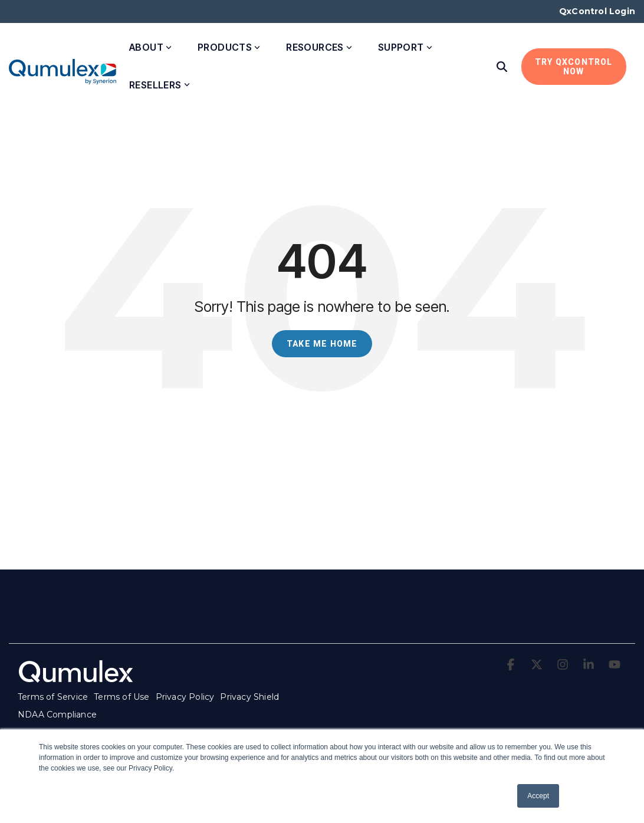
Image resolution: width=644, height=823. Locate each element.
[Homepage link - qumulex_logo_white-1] (77, 678)
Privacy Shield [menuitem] (249, 697)
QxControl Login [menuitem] (597, 11)
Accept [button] (538, 796)
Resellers (160, 85)
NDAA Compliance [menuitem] (57, 715)
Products (229, 47)
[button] (512, 665)
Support (405, 47)
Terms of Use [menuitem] (121, 697)
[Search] (502, 67)
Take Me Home (322, 344)
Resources (319, 47)
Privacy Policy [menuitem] (185, 697)
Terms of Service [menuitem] (53, 697)
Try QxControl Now (574, 67)
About (150, 47)
